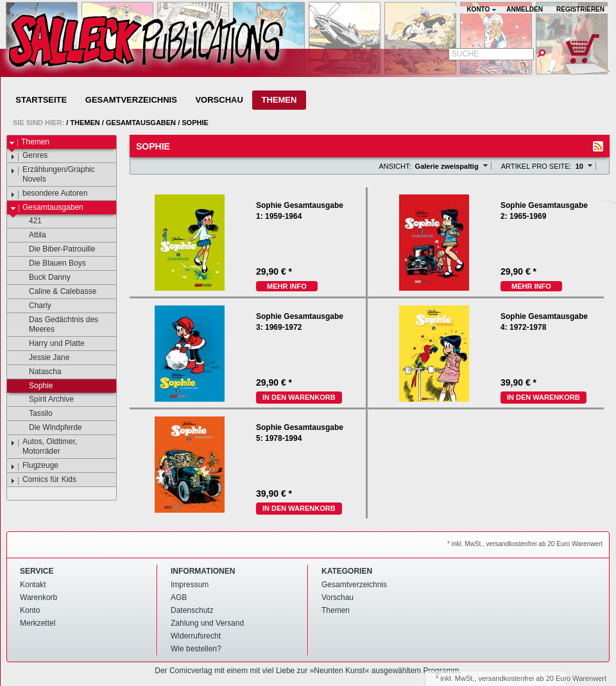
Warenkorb (38, 597)
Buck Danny (44, 278)
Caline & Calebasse (56, 292)
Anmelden (525, 9)
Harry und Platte (51, 344)
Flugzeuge (34, 466)
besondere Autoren (49, 194)
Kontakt (33, 585)
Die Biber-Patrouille (56, 250)
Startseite (41, 100)
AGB (179, 597)
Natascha (39, 372)
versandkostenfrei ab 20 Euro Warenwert (542, 678)
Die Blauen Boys (51, 264)
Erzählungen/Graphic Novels (53, 174)
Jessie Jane (43, 358)
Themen (279, 100)
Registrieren (580, 9)
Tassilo (35, 414)
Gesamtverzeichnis (131, 100)
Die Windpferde (49, 428)
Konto (30, 610)
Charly (34, 306)
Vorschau (219, 100)
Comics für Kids (43, 480)
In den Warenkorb (299, 397)
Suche (465, 54)
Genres (29, 156)
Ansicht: (395, 166)
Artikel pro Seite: (536, 166)
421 (29, 221)
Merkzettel (38, 623)
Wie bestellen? (196, 649)
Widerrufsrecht (196, 636)
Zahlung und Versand (207, 623)
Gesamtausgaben (141, 123)
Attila (31, 236)
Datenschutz (192, 610)
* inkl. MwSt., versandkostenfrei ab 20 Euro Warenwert (525, 544)
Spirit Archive (45, 400)
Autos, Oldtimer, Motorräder (44, 446)
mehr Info (287, 286)
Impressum (190, 585)
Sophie (195, 123)
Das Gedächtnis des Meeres (57, 324)
